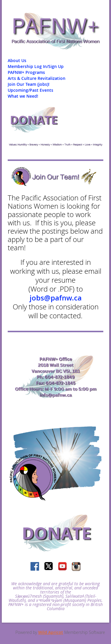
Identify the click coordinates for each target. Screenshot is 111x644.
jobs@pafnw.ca (56, 298)
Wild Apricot (51, 632)
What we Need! (23, 96)
